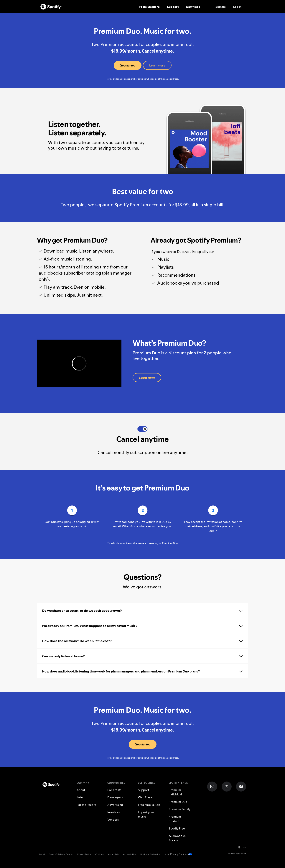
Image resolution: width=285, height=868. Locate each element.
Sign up (221, 7)
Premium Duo (178, 802)
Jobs (80, 797)
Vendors (113, 819)
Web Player (146, 797)
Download (193, 7)
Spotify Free (177, 828)
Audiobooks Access (177, 838)
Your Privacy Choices (176, 854)
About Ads (113, 854)
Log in (237, 7)
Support (173, 7)
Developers (115, 797)
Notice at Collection (150, 854)
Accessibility (130, 854)
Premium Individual (175, 792)
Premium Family (180, 809)
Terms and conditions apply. (120, 79)
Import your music (146, 814)
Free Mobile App (149, 805)
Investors (113, 812)
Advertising (115, 805)
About (81, 790)
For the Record (87, 805)
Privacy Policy (84, 854)
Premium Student (175, 819)
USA (242, 847)
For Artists (114, 790)
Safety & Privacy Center (61, 854)
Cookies (99, 854)
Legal (42, 854)
